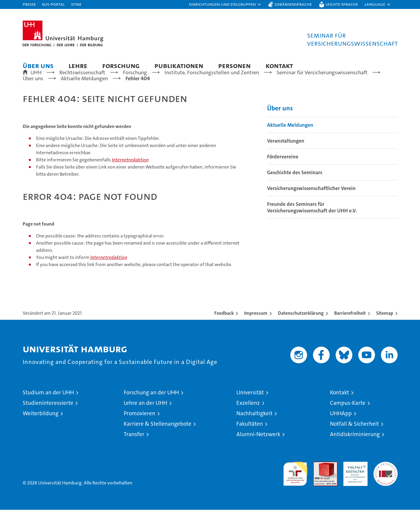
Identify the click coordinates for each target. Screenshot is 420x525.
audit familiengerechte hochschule (295, 486)
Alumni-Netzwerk (258, 449)
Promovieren (140, 429)
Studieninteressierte (48, 418)
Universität (250, 408)
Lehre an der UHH (145, 418)
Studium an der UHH (48, 408)
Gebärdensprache (293, 4)
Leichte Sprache (342, 4)
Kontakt (279, 65)
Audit (319, 480)
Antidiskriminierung (355, 449)
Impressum (256, 328)
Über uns (38, 65)
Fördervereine (283, 172)
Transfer (134, 449)
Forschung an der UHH (151, 408)
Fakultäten (250, 439)
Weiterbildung (41, 429)
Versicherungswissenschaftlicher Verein (311, 203)
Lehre (78, 65)
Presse (29, 4)
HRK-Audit (354, 480)
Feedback (224, 328)
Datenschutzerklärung (301, 328)
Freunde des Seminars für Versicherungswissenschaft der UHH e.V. (312, 223)
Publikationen (179, 65)
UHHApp (341, 429)
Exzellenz (248, 418)
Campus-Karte (348, 418)
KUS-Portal (53, 4)
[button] (225, 4)
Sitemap (385, 328)
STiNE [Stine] (76, 4)
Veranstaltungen (286, 156)
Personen (234, 65)
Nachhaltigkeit (254, 429)
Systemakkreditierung (386, 480)
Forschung (121, 65)
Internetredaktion (130, 175)
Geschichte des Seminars (295, 188)
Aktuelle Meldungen (290, 140)
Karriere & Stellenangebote (158, 439)
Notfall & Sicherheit (354, 439)
